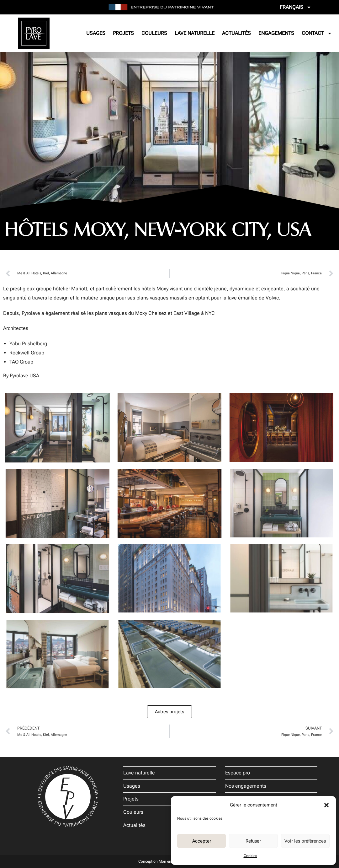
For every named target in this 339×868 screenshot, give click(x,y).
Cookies (250, 856)
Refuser (253, 841)
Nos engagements (246, 786)
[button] (326, 805)
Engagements (276, 33)
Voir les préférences (305, 841)
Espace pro (238, 773)
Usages (96, 33)
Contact (317, 33)
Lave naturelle (195, 33)
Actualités (236, 33)
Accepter (202, 841)
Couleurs (154, 33)
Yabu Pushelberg (28, 344)
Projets (123, 33)
